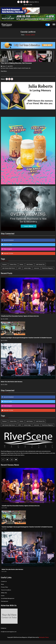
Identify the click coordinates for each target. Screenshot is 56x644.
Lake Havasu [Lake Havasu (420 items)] (30, 264)
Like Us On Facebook (9, 240)
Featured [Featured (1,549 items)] (4, 264)
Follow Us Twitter (8, 244)
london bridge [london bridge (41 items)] (27, 268)
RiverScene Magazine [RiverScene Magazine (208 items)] (48, 268)
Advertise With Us (34, 2)
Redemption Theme (44, 637)
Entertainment (5, 601)
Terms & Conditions (6, 590)
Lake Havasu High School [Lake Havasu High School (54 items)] (8, 268)
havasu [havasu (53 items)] (21, 264)
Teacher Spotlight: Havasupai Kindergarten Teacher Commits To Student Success (26, 337)
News (2, 584)
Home (23, 35)
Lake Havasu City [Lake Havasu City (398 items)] (40, 264)
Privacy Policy (4, 587)
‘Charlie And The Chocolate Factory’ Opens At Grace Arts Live (20, 316)
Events (3, 595)
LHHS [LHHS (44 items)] (19, 268)
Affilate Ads (4, 592)
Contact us (4, 581)
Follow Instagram (8, 249)
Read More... (4, 71)
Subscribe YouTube (8, 253)
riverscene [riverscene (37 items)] (37, 268)
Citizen (4, 66)
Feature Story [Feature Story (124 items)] (13, 264)
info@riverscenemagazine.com (9, 631)
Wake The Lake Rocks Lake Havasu (12, 381)
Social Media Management (8, 598)
